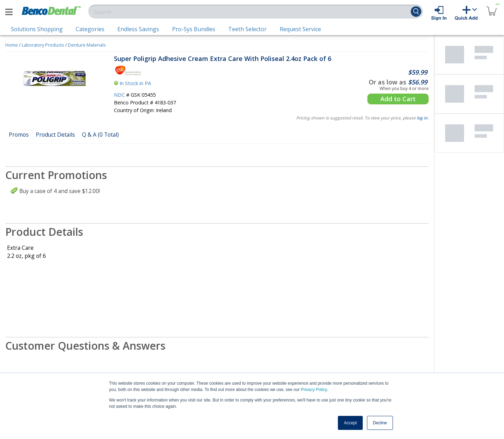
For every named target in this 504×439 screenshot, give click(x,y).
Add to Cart (398, 99)
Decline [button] (380, 423)
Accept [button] (350, 423)
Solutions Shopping (37, 29)
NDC (119, 95)
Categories (90, 29)
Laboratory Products (43, 45)
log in (422, 118)
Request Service (300, 29)
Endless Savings (138, 29)
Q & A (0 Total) (100, 135)
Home (12, 45)
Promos (19, 135)
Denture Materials (87, 45)
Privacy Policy (314, 390)
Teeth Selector (247, 29)
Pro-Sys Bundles (194, 29)
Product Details (55, 135)
